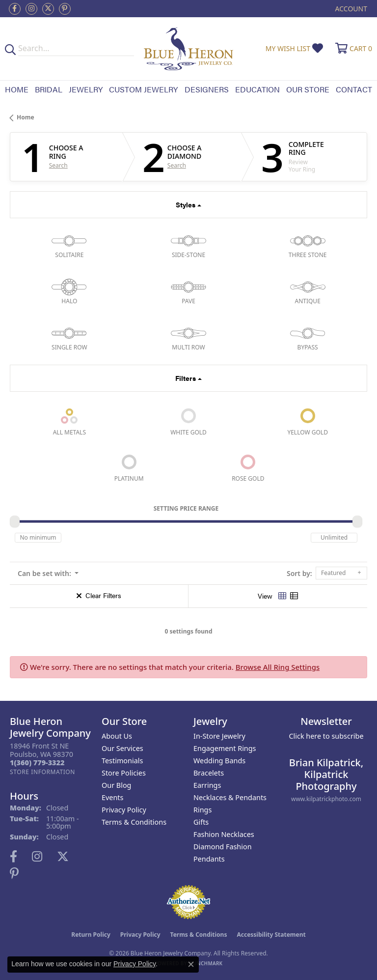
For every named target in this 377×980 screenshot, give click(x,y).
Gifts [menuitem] (201, 822)
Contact (354, 89)
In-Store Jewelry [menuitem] (219, 736)
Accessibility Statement (271, 935)
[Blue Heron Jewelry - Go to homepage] (189, 49)
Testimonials (122, 761)
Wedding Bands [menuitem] (219, 761)
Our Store (308, 89)
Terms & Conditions (134, 822)
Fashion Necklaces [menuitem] (224, 834)
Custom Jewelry (143, 89)
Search (58, 166)
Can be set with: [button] (45, 573)
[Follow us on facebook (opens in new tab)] (15, 9)
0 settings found (188, 631)
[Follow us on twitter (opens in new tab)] (48, 9)
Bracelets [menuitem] (209, 773)
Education (257, 89)
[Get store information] (42, 772)
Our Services (122, 748)
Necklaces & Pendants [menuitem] (230, 797)
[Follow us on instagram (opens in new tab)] (31, 9)
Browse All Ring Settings (278, 667)
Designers (207, 89)
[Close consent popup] (191, 964)
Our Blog (116, 785)
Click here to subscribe (326, 736)
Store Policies (124, 773)
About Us (117, 736)
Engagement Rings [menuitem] (225, 748)
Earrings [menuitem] (207, 785)
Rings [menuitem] (202, 810)
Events (112, 797)
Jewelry (86, 89)
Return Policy (91, 935)
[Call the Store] (37, 763)
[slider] (15, 521)
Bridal (49, 89)
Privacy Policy (124, 810)
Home (17, 89)
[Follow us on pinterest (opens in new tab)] (65, 9)
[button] (350, 9)
